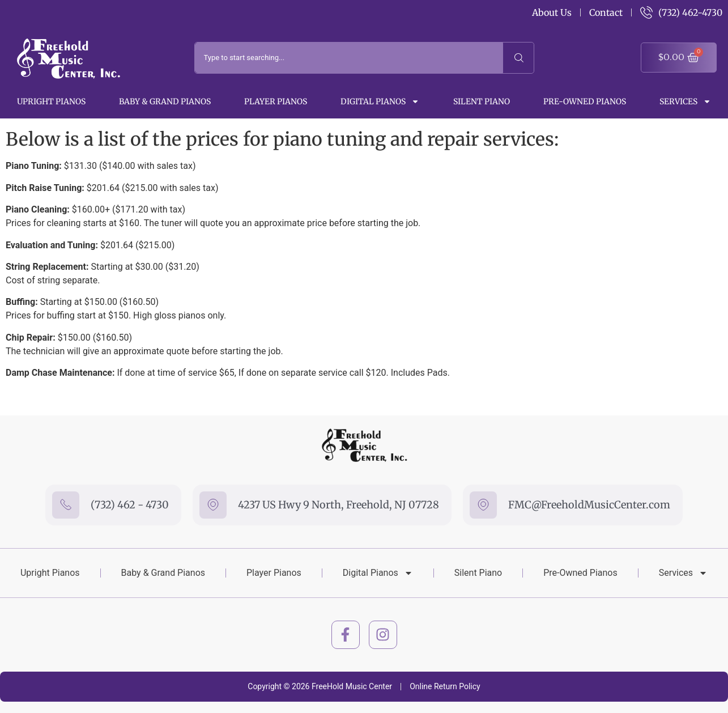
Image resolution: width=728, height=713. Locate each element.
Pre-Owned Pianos (585, 101)
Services (685, 101)
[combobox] (349, 58)
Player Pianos (276, 101)
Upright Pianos (51, 101)
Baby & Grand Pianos (165, 101)
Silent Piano (482, 101)
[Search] (518, 58)
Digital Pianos (380, 101)
